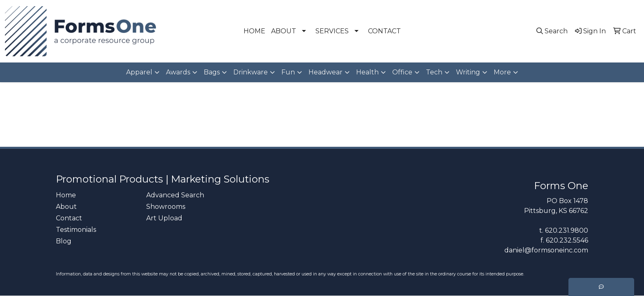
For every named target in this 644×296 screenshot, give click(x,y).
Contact (69, 218)
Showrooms (166, 207)
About (66, 207)
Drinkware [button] (251, 72)
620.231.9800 (567, 230)
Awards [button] (178, 72)
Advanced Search (175, 195)
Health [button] (367, 72)
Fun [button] (288, 72)
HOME (254, 31)
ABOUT (284, 31)
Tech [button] (434, 72)
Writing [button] (468, 72)
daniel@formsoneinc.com (546, 250)
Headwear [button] (325, 72)
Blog (64, 241)
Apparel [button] (139, 72)
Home (66, 195)
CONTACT (384, 31)
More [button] (502, 72)
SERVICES (332, 31)
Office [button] (402, 72)
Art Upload (164, 218)
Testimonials (76, 230)
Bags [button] (212, 72)
